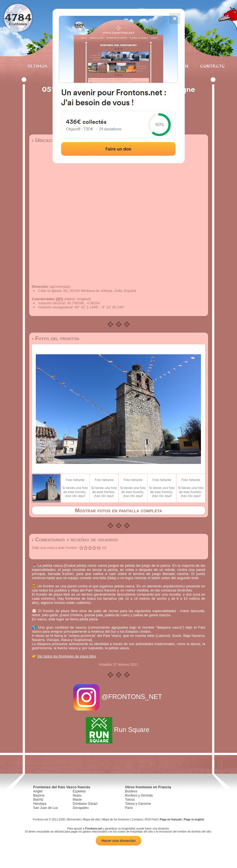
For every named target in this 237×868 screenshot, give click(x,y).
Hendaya (40, 804)
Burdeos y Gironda (139, 795)
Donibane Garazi (85, 804)
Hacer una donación (118, 841)
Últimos (37, 66)
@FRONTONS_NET (118, 697)
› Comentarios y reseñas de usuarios (75, 540)
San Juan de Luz (46, 808)
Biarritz (38, 800)
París (129, 808)
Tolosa (130, 800)
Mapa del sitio (92, 819)
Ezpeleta (79, 791)
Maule (77, 800)
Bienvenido (74, 819)
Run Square (118, 730)
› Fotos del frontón (56, 338)
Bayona (39, 795)
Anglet (38, 791)
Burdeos (131, 791)
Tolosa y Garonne (138, 804)
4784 (18, 17)
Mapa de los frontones (116, 819)
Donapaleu (81, 808)
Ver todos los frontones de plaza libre (67, 656)
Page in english (194, 819)
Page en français (171, 819)
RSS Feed (151, 819)
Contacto (210, 66)
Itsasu (77, 795)
